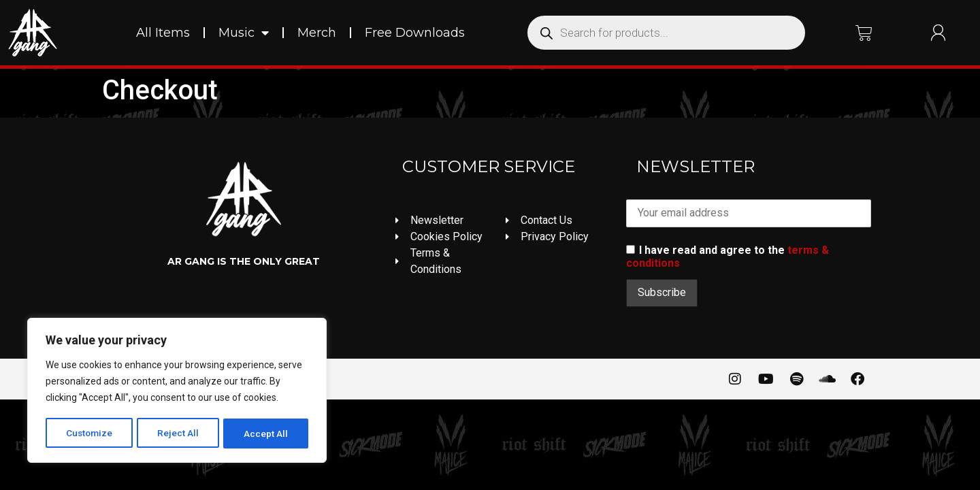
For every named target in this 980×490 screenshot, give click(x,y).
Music (244, 33)
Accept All (266, 434)
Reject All (179, 434)
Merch (317, 33)
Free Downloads (415, 33)
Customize (89, 434)
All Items (163, 33)
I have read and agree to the (728, 257)
